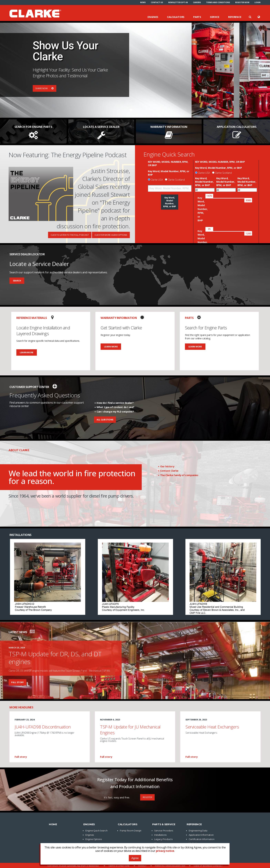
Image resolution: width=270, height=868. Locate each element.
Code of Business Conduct (208, 866)
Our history (167, 466)
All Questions (105, 420)
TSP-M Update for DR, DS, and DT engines (55, 658)
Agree (135, 858)
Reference (235, 17)
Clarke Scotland (176, 180)
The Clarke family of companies (179, 475)
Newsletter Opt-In (178, 2)
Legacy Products (163, 839)
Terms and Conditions (218, 2)
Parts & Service (164, 824)
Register (147, 797)
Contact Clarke (169, 471)
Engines (153, 17)
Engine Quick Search (96, 831)
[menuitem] (143, 2)
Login (258, 2)
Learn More (27, 352)
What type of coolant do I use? (115, 407)
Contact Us (157, 2)
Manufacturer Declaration (170, 866)
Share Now (45, 88)
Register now (242, 2)
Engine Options (94, 839)
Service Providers (164, 831)
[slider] (209, 196)
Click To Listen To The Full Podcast (70, 235)
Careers (197, 2)
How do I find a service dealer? (115, 403)
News (143, 2)
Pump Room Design (131, 831)
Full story (17, 682)
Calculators (176, 17)
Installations (160, 835)
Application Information (201, 835)
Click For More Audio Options (111, 235)
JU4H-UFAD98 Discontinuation (43, 727)
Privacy (142, 866)
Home (53, 824)
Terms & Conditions (119, 866)
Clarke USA (157, 180)
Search (17, 281)
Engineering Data (198, 831)
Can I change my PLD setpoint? (115, 411)
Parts (197, 17)
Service (215, 17)
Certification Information (202, 839)
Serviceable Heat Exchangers (212, 727)
